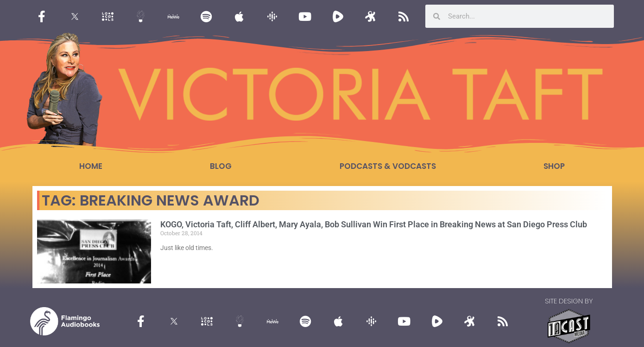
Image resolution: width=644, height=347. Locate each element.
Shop (554, 166)
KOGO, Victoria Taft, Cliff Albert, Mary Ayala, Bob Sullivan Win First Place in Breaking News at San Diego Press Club (374, 224)
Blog (221, 166)
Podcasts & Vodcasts (388, 166)
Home (91, 166)
